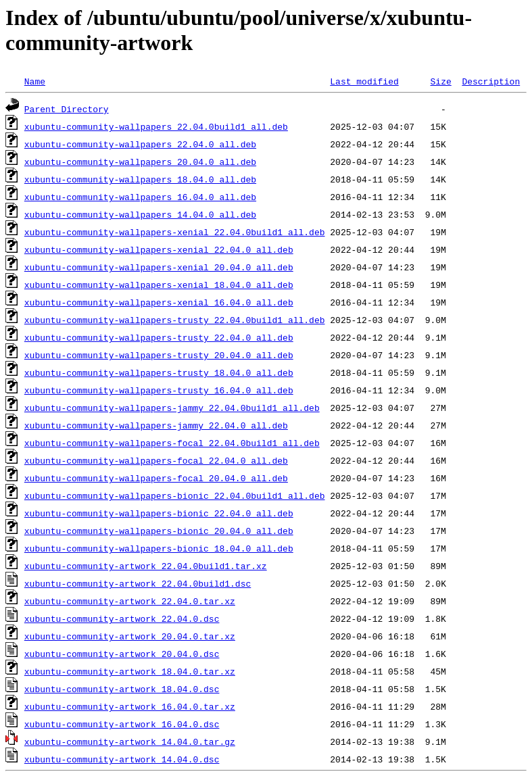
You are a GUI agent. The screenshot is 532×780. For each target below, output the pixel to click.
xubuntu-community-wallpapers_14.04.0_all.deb (140, 214)
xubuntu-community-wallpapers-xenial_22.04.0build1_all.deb (175, 232)
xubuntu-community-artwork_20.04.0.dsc (122, 654)
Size (440, 81)
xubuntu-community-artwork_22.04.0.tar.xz (130, 601)
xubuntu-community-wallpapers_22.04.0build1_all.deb (156, 126)
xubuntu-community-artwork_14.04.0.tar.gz (130, 741)
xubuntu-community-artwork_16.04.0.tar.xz (130, 706)
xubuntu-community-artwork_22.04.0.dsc (122, 618)
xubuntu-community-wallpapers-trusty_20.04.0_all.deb (159, 355)
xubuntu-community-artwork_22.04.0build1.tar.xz (146, 566)
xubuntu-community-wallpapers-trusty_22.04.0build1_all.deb (175, 320)
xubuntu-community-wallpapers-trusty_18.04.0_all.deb (159, 372)
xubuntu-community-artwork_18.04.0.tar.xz (130, 671)
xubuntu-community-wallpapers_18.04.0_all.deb (140, 179)
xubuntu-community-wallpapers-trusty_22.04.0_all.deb (159, 337)
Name (35, 81)
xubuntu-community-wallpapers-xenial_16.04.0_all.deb (159, 302)
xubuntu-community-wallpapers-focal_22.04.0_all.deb (156, 460)
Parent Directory (67, 109)
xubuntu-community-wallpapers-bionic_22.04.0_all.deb (159, 513)
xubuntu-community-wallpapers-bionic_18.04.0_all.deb (159, 548)
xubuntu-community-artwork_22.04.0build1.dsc (138, 583)
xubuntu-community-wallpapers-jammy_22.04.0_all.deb (156, 425)
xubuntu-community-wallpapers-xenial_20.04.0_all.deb (159, 267)
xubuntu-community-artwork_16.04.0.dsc (122, 724)
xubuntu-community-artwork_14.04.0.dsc (122, 759)
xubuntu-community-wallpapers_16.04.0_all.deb (140, 197)
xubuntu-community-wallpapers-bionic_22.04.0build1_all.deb (175, 495)
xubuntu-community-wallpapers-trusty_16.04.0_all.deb (159, 390)
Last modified (364, 81)
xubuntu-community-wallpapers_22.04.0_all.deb (140, 144)
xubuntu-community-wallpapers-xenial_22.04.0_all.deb (159, 249)
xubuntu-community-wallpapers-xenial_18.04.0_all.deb (159, 285)
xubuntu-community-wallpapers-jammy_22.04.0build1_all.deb (172, 408)
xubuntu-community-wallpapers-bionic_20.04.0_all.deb (159, 531)
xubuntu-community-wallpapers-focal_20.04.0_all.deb (156, 478)
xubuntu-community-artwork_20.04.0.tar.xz (130, 636)
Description (491, 81)
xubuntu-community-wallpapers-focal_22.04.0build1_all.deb (172, 443)
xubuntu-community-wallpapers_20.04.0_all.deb (140, 162)
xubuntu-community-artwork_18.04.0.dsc (122, 689)
